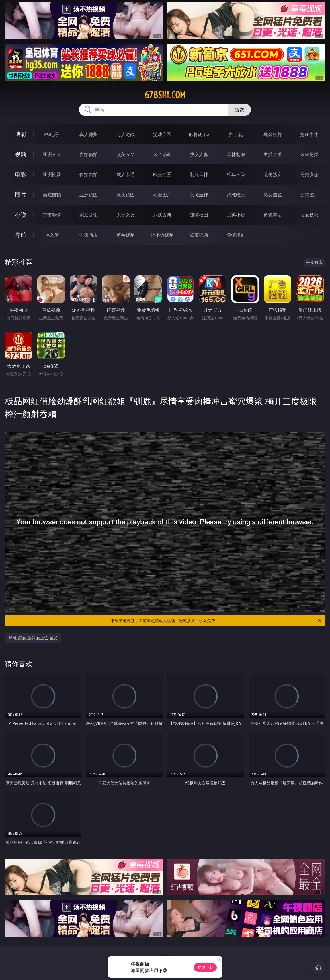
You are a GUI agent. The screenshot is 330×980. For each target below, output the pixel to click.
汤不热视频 (162, 235)
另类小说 (236, 215)
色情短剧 (236, 235)
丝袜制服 (236, 154)
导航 (21, 235)
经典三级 (236, 174)
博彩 (21, 134)
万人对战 (126, 134)
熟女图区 (273, 195)
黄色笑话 (273, 215)
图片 (21, 194)
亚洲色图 (89, 195)
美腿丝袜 (199, 195)
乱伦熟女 (273, 174)
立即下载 (205, 967)
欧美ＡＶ (126, 154)
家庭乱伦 (89, 215)
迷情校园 (199, 215)
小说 (21, 215)
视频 (21, 154)
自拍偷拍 (89, 154)
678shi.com (165, 95)
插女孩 (52, 235)
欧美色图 (126, 195)
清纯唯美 (236, 195)
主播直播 (273, 154)
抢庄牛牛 (309, 134)
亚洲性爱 (52, 174)
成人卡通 (126, 174)
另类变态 (309, 174)
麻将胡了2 (199, 134)
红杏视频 (199, 235)
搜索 (239, 110)
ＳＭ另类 (309, 154)
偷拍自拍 (89, 174)
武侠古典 (162, 215)
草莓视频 (126, 235)
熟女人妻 (199, 154)
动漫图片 (162, 195)
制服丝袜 (199, 174)
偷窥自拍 (52, 195)
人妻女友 (126, 215)
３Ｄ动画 (162, 154)
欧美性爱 (162, 174)
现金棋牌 (273, 134)
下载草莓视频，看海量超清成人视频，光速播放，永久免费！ (216, 621)
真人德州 (89, 134)
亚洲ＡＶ (52, 154)
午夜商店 (89, 235)
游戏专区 (162, 134)
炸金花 (236, 134)
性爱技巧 (309, 215)
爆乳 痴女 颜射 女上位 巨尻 (33, 638)
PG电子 (52, 134)
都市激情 (52, 215)
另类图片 (309, 195)
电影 (21, 174)
